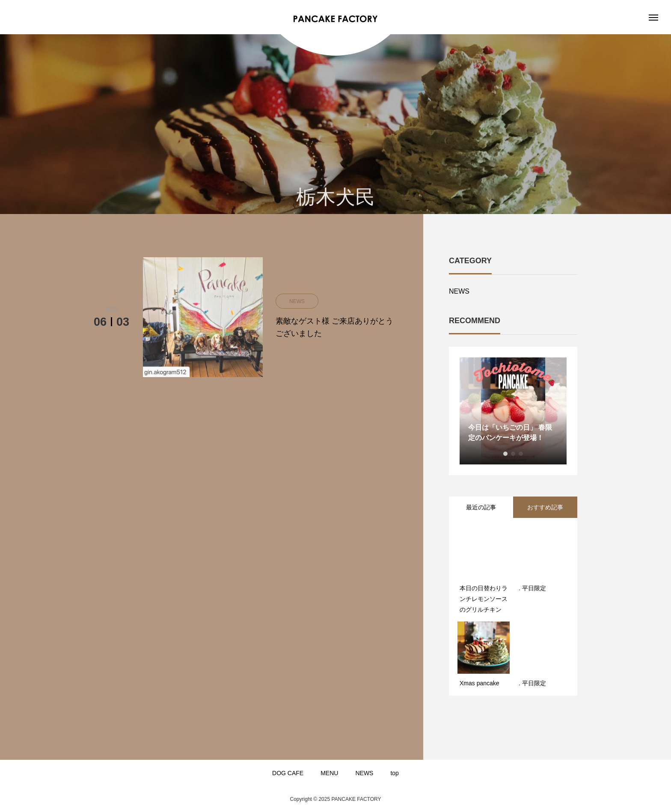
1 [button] (505, 454)
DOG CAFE (288, 773)
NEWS (459, 291)
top (394, 773)
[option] (513, 411)
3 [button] (521, 454)
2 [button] (513, 454)
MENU (329, 773)
